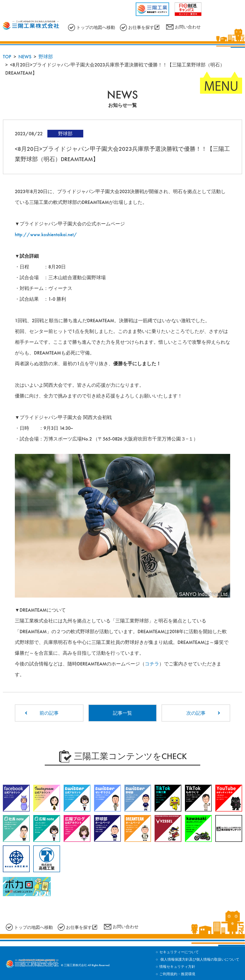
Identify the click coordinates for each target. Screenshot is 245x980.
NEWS (25, 57)
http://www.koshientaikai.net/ (46, 234)
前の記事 (49, 713)
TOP (7, 57)
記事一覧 (122, 713)
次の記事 (196, 713)
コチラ (152, 664)
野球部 (46, 57)
